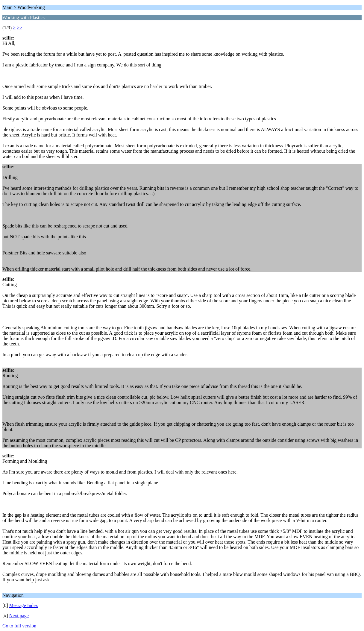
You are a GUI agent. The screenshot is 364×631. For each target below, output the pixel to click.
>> (19, 28)
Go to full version (19, 626)
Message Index (24, 605)
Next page (19, 616)
